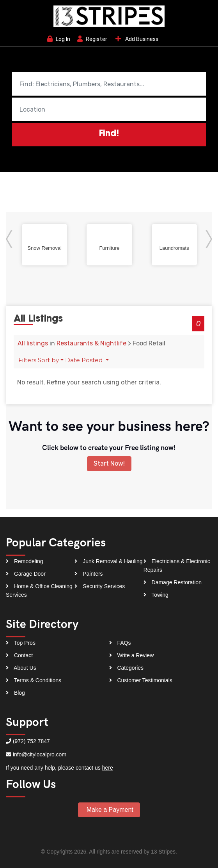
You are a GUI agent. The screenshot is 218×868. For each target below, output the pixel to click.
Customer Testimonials (141, 680)
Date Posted (85, 360)
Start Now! (109, 463)
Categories (127, 668)
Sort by (48, 360)
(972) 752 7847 (31, 741)
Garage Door (26, 574)
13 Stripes (163, 852)
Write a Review (132, 655)
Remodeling (25, 561)
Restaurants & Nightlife (91, 343)
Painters (89, 574)
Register (92, 39)
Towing (156, 595)
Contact (19, 655)
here (108, 768)
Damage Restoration (173, 582)
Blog (15, 693)
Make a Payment (109, 810)
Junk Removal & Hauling (108, 561)
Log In (59, 39)
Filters (27, 360)
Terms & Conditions (34, 680)
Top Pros (21, 643)
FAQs (120, 643)
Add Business (136, 39)
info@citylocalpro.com (40, 754)
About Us (21, 668)
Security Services (100, 586)
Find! (109, 134)
